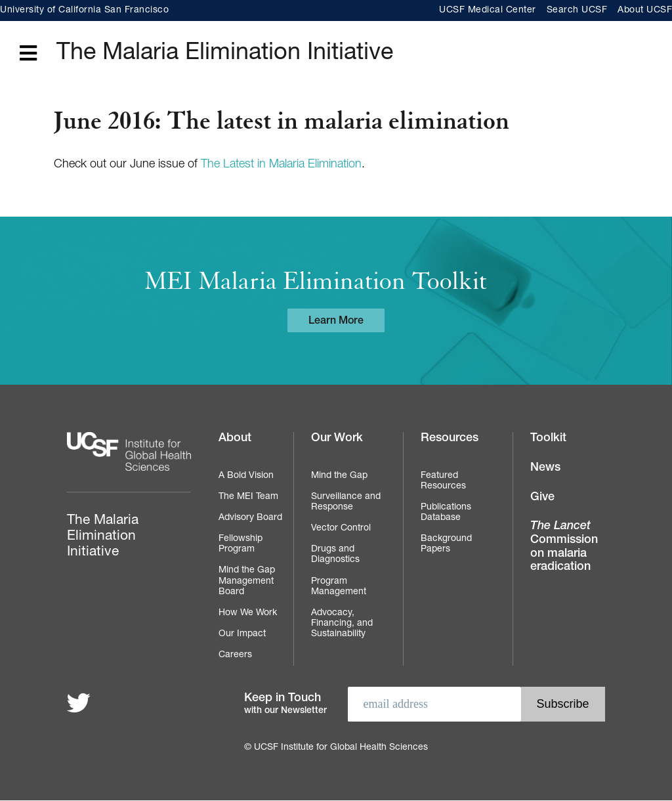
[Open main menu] (28, 54)
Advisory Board (250, 518)
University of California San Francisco (84, 11)
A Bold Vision (246, 476)
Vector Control (341, 529)
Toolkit (548, 439)
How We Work (248, 613)
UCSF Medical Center (488, 11)
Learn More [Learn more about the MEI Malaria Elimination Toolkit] (336, 322)
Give (542, 498)
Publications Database (446, 513)
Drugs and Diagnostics (335, 555)
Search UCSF (577, 11)
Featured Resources (443, 481)
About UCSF (645, 11)
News (545, 468)
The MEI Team (248, 497)
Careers (235, 655)
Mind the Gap (339, 476)
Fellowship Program (241, 544)
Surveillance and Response (346, 502)
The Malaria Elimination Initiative (225, 54)
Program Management (339, 587)
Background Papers (446, 544)
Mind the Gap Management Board (247, 581)
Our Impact (242, 634)
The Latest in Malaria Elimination (281, 165)
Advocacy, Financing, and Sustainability (342, 624)
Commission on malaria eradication (564, 547)
